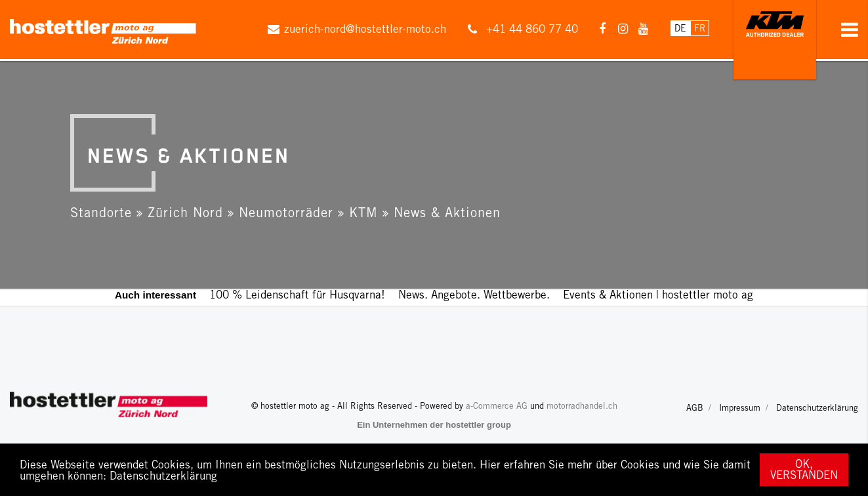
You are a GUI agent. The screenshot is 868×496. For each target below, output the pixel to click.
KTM (363, 212)
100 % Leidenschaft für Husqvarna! (297, 295)
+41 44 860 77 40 (532, 29)
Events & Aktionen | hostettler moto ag (658, 295)
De (680, 28)
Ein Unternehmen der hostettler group (434, 425)
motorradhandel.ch (582, 406)
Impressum (740, 408)
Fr (700, 28)
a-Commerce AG (497, 406)
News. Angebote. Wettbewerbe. (474, 295)
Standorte (101, 212)
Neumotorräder (286, 212)
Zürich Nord (185, 212)
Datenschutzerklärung (163, 476)
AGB (695, 408)
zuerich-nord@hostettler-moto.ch (365, 29)
